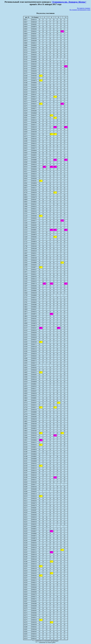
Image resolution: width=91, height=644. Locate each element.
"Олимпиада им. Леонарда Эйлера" (69, 2)
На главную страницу (84, 8)
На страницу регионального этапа (80, 10)
